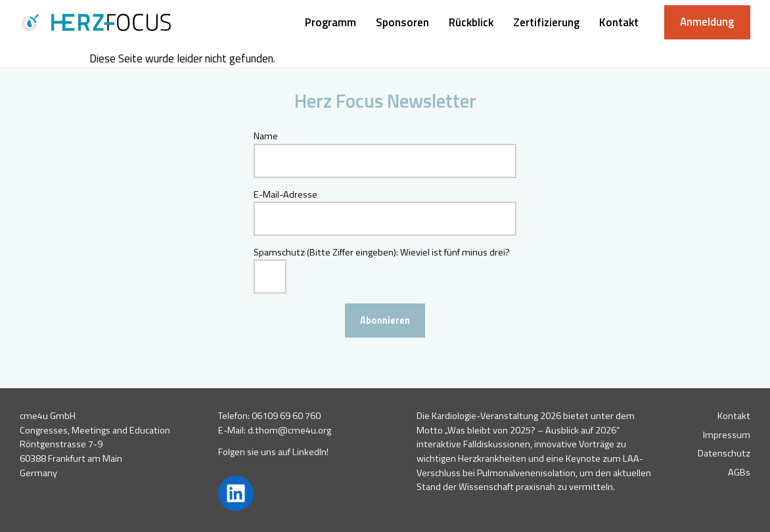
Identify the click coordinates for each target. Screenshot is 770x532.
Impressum (727, 435)
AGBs (739, 472)
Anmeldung (707, 22)
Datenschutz (724, 453)
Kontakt (734, 416)
